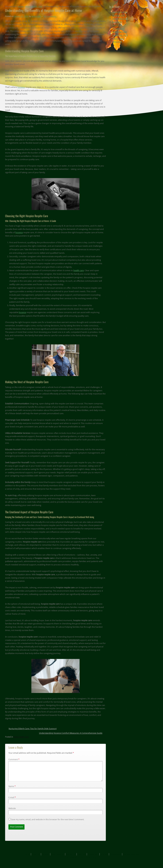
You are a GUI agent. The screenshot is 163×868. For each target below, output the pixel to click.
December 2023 (120, 32)
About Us (36, 858)
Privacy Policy (115, 858)
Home (21, 6)
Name (11, 790)
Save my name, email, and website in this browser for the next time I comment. (48, 823)
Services (45, 858)
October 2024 (119, 15)
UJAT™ (71, 861)
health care (79, 270)
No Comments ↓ (50, 16)
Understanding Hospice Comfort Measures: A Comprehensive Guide (71, 733)
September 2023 (120, 35)
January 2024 (118, 28)
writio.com (36, 16)
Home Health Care (34, 6)
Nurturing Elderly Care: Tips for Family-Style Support (33, 729)
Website (12, 812)
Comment (14, 759)
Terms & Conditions (131, 858)
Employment (93, 858)
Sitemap (104, 858)
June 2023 (117, 42)
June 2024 (117, 22)
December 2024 (120, 12)
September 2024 (120, 19)
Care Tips (81, 858)
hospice (21, 87)
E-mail (11, 801)
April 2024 (117, 25)
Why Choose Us (57, 858)
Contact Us (71, 858)
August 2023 (118, 38)
